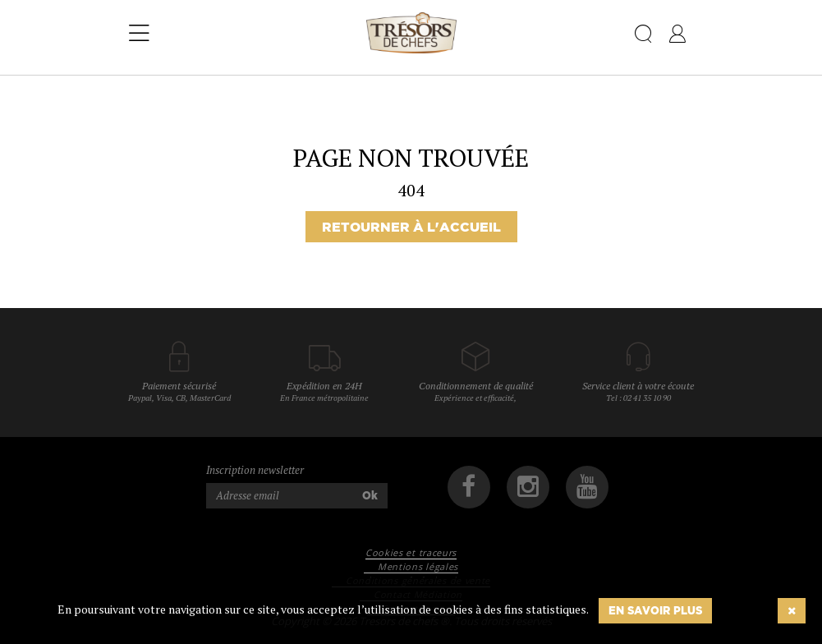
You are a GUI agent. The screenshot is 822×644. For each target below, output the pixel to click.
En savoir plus (655, 610)
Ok (370, 495)
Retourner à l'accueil (411, 227)
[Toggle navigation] (139, 34)
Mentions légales (418, 566)
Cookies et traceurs (411, 552)
